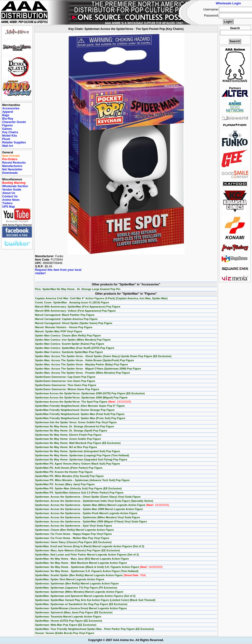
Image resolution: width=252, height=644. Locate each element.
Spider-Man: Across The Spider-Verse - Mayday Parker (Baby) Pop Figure (82, 364)
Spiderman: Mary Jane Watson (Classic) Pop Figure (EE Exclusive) (77, 550)
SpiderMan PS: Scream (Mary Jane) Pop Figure (65, 484)
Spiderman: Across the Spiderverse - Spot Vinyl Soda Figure (74, 526)
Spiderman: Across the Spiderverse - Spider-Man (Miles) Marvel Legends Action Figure (102, 505)
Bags (6, 115)
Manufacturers (12, 166)
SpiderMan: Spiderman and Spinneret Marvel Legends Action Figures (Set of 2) (85, 596)
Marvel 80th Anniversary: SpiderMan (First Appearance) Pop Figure (78, 307)
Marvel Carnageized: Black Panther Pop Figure (65, 315)
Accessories (11, 108)
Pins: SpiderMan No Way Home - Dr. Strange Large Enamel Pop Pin (78, 289)
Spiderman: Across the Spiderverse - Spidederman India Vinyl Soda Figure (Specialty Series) (94, 501)
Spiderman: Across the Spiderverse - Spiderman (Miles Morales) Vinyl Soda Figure (88, 517)
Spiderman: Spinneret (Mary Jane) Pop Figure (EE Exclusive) (74, 612)
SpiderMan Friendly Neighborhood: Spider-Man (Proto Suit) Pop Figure (80, 418)
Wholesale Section (15, 186)
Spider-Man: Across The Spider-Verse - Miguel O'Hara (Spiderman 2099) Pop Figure (88, 369)
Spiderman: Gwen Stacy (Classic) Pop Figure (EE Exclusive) (73, 542)
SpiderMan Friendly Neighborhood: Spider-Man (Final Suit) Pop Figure (80, 414)
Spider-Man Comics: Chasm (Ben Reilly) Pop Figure (68, 335)
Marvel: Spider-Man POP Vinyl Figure (59, 331)
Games (7, 129)
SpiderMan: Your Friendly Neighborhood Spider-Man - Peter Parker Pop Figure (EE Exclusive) (94, 629)
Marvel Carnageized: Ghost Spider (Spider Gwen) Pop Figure (74, 323)
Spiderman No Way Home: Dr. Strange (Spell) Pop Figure (71, 431)
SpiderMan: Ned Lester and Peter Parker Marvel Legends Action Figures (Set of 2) (87, 555)
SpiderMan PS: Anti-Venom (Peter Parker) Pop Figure (69, 468)
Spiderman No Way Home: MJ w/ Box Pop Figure (66, 447)
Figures (7, 125)
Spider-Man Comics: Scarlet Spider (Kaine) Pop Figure (70, 344)
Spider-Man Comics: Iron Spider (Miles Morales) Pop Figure (73, 340)
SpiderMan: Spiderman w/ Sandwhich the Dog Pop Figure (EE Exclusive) (81, 604)
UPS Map (9, 207)
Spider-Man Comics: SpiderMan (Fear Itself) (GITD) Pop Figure (75, 348)
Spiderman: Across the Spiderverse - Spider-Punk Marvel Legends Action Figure (86, 513)
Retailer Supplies (14, 142)
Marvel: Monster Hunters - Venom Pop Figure (64, 327)
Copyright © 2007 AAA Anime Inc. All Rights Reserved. (126, 640)
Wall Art (8, 146)
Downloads (10, 173)
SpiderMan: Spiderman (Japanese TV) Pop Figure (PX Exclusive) (76, 588)
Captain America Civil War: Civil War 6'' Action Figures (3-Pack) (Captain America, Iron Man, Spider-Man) (101, 298)
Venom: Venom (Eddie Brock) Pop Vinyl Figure (65, 633)
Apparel (8, 112)
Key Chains (10, 132)
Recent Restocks (14, 163)
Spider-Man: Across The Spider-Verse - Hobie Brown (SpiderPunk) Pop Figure (84, 360)
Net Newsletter (12, 169)
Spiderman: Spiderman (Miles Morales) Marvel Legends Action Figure (79, 592)
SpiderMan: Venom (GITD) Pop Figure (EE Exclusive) (69, 621)
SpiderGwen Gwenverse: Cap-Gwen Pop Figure (65, 377)
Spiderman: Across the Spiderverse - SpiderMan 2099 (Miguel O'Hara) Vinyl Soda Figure (91, 521)
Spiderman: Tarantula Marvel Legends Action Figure (68, 617)
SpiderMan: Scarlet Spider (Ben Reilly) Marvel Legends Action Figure (90, 575)
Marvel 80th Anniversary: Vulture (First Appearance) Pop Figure (75, 311)
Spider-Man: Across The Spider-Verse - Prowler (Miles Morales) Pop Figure (83, 373)
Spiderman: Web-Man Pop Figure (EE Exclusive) (66, 625)
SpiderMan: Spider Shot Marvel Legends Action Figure (70, 579)
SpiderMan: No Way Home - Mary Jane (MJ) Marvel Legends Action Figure (82, 559)
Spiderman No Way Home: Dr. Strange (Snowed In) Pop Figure (75, 426)
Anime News (11, 200)
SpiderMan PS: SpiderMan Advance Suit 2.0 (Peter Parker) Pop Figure (79, 493)
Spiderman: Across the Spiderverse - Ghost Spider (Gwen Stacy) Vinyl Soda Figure (88, 497)
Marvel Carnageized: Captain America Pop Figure (66, 319)
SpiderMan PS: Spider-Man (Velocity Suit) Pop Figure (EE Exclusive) (78, 488)
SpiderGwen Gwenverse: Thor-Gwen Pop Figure (66, 385)
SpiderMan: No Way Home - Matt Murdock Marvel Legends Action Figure (81, 563)
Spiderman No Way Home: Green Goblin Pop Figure (68, 439)
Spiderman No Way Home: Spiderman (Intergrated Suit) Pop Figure (78, 451)
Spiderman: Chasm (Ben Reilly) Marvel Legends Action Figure (75, 530)
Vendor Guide (12, 190)
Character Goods (14, 122)
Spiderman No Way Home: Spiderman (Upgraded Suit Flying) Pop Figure (81, 459)
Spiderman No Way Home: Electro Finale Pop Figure (68, 435)
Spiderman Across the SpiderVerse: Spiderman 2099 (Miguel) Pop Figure (81, 397)
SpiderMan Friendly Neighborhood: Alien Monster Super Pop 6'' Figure (80, 406)
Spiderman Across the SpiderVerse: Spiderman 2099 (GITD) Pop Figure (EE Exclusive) (90, 393)
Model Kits (10, 136)
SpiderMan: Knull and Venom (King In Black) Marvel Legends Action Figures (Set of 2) (90, 546)
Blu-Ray (8, 119)
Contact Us (10, 196)
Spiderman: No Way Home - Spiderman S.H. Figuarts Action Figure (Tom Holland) (87, 571)
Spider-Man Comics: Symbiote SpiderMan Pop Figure (69, 352)
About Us (9, 193)
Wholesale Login (228, 3)
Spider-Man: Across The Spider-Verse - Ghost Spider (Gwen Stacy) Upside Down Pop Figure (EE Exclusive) (103, 356)
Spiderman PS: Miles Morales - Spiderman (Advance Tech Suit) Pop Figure (82, 480)
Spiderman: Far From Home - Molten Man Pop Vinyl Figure (72, 538)
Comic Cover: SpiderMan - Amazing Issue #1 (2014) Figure (72, 302)
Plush (6, 139)
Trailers (7, 203)
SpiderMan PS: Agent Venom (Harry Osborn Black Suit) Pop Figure (78, 464)
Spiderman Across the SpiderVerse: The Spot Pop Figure (83, 402)
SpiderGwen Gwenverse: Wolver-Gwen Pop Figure (67, 389)
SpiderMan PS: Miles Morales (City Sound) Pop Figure (69, 476)
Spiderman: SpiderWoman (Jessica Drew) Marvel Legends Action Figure (81, 608)
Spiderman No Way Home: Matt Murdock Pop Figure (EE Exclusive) (78, 443)
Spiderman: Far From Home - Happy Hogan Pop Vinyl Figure (73, 534)
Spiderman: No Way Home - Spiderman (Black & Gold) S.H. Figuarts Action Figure (99, 567)
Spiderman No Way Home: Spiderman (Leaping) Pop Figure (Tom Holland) (82, 455)
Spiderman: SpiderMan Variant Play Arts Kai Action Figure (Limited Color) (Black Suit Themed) (95, 600)
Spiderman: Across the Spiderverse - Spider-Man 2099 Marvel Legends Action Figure (89, 509)
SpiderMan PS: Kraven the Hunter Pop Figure (64, 472)
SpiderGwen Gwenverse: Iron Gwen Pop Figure (65, 381)
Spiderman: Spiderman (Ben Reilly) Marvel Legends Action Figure (77, 583)
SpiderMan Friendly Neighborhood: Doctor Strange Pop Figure (75, 410)
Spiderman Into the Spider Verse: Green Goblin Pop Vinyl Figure (76, 422)
